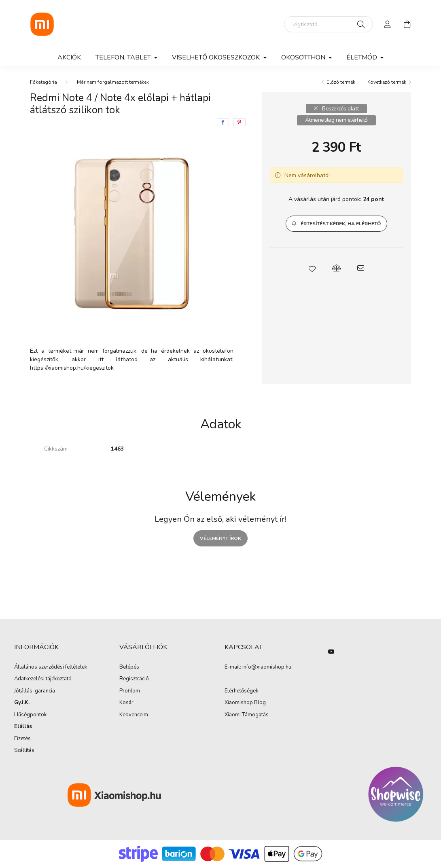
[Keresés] (361, 24)
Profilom (130, 691)
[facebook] (223, 122)
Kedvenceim (134, 715)
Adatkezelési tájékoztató (43, 679)
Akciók (69, 57)
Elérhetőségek (241, 691)
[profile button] (388, 24)
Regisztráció (134, 679)
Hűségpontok (30, 715)
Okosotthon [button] (304, 57)
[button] (336, 224)
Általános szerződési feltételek (51, 667)
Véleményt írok (220, 538)
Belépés (129, 667)
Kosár (126, 703)
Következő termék (387, 82)
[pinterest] (239, 122)
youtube (331, 652)
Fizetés (22, 739)
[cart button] (407, 24)
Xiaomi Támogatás (247, 715)
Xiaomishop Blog (245, 703)
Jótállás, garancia (35, 691)
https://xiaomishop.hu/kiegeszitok (72, 368)
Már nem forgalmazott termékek (113, 82)
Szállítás (24, 751)
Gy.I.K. (22, 703)
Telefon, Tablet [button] (124, 57)
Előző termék (341, 82)
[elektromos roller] (329, 24)
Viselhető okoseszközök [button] (217, 57)
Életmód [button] (363, 57)
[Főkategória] (43, 82)
